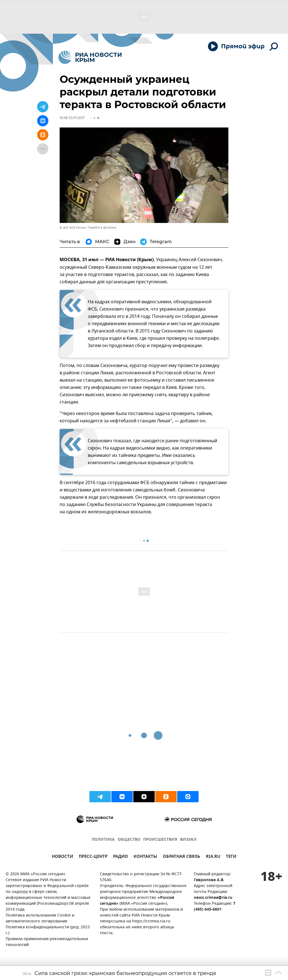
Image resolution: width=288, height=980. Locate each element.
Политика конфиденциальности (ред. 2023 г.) (48, 930)
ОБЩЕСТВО (129, 840)
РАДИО (121, 857)
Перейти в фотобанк (102, 228)
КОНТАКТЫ (145, 857)
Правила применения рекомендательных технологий (47, 942)
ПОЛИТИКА (103, 840)
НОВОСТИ (62, 857)
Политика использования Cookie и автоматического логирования (40, 919)
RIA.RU (213, 857)
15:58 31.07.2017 (72, 118)
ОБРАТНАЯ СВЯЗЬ (182, 857)
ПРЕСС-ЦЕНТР (93, 857)
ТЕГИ (231, 857)
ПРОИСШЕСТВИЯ (160, 840)
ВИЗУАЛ (188, 840)
